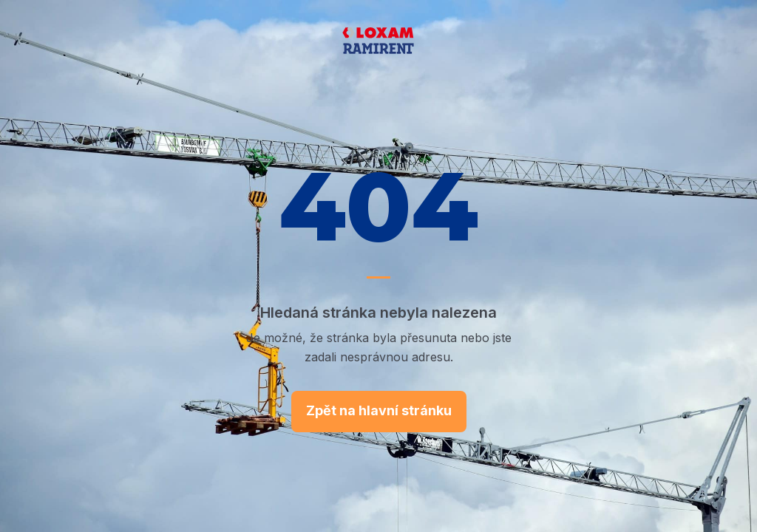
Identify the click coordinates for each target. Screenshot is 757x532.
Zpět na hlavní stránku (379, 410)
